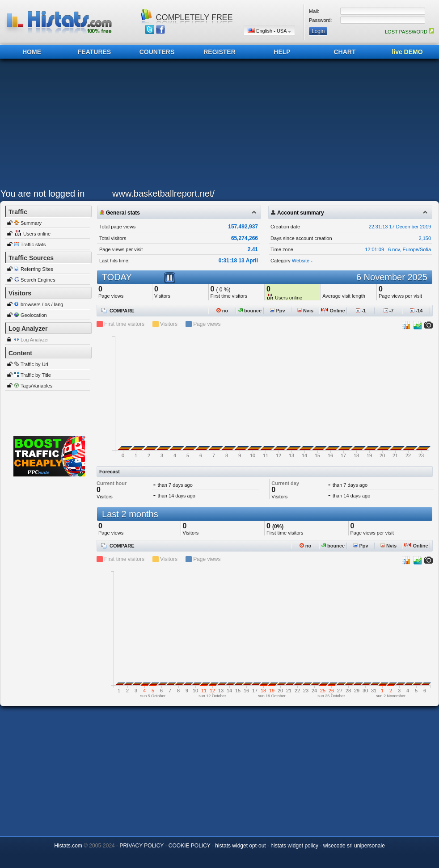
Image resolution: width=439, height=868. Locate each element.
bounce (250, 311)
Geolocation (34, 315)
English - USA (269, 31)
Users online (37, 234)
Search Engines (38, 280)
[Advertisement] (172, 126)
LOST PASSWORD (409, 32)
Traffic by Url (34, 364)
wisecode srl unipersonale (354, 846)
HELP (282, 52)
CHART (345, 52)
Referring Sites (37, 269)
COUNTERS (157, 52)
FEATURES (94, 52)
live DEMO (407, 52)
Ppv (277, 311)
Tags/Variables (36, 386)
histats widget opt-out (240, 846)
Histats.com (68, 846)
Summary (31, 223)
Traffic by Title (36, 375)
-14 (416, 311)
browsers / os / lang (42, 304)
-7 (389, 311)
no (222, 311)
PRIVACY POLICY (141, 846)
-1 (361, 311)
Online (333, 311)
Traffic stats (33, 244)
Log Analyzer (35, 340)
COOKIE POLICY (190, 846)
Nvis (305, 311)
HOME (32, 52)
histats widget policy (294, 846)
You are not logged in (42, 194)
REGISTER (219, 52)
